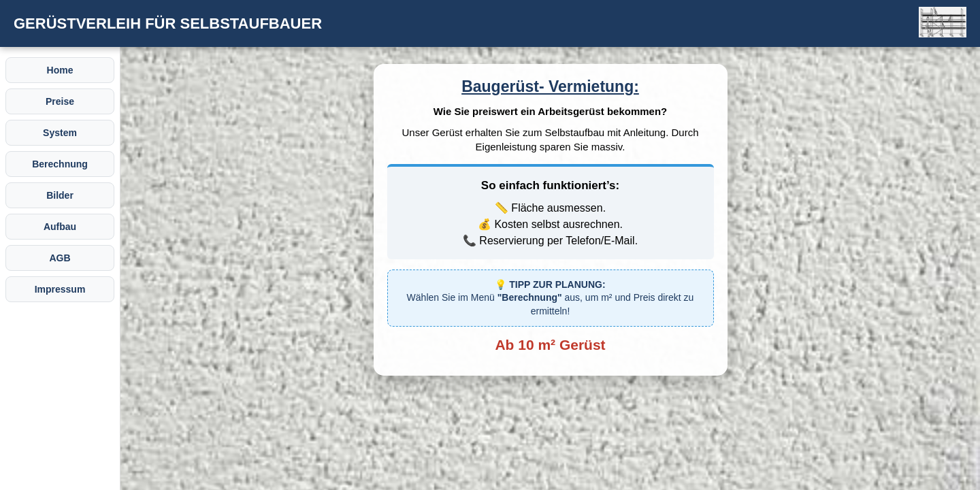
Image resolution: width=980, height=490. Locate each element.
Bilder (60, 195)
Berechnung (60, 164)
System (60, 133)
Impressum (60, 289)
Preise (60, 101)
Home (60, 70)
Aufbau (60, 227)
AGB (60, 258)
